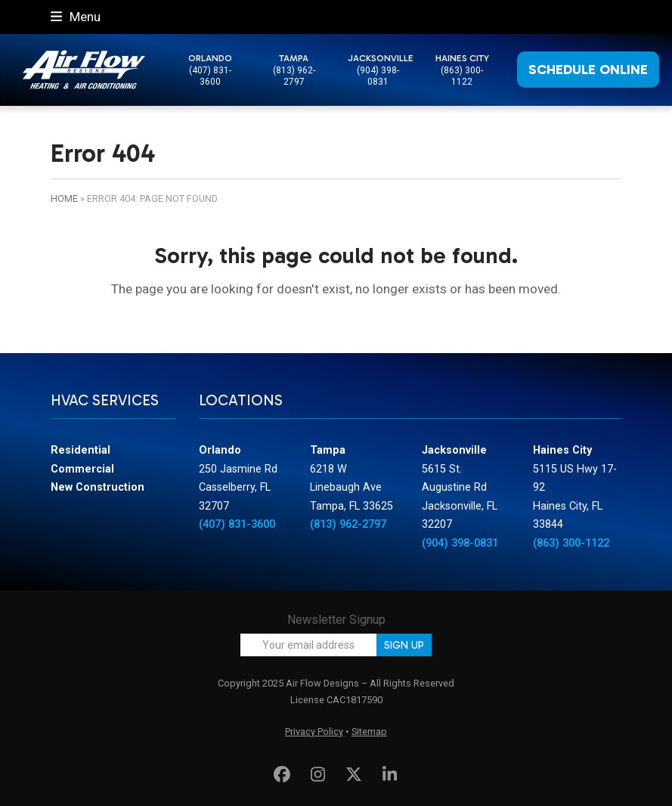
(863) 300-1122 (462, 76)
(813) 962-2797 (294, 76)
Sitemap (369, 732)
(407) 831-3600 (210, 76)
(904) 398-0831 (378, 76)
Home (64, 198)
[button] (76, 17)
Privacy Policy (314, 732)
